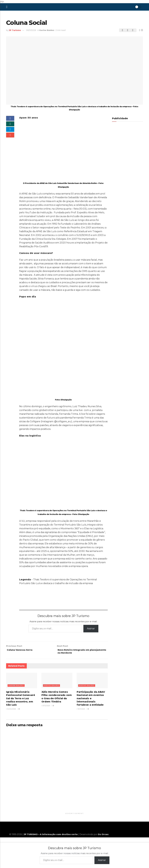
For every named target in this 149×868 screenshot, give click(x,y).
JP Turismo (15, 30)
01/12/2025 (46, 707)
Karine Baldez (47, 30)
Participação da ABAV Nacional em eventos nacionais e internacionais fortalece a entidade (91, 700)
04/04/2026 (11, 710)
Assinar (91, 629)
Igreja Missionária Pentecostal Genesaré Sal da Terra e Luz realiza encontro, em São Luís (21, 700)
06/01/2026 (31, 30)
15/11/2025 (81, 710)
